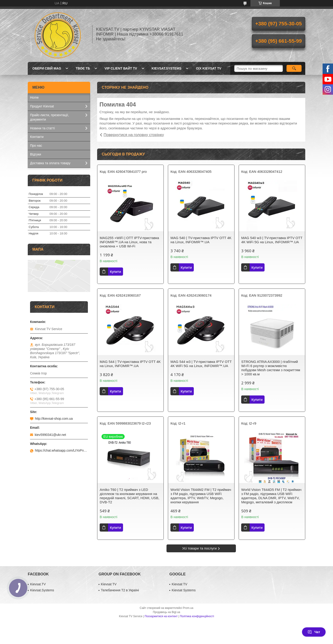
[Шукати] (294, 68)
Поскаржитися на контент (161, 616)
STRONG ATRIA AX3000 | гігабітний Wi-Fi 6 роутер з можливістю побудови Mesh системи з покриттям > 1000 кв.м (271, 368)
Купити (115, 272)
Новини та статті (42, 128)
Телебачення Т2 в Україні (120, 590)
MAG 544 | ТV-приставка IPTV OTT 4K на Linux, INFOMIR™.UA (130, 364)
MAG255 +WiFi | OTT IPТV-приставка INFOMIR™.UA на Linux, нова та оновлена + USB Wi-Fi (129, 242)
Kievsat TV (109, 584)
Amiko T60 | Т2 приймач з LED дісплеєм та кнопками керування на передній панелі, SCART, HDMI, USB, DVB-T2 (129, 496)
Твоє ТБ (83, 68)
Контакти (37, 137)
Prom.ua (188, 608)
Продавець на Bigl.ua (166, 612)
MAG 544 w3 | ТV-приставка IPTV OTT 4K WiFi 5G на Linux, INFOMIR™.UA (201, 364)
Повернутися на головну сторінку (134, 135)
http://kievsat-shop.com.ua (54, 419)
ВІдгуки (35, 154)
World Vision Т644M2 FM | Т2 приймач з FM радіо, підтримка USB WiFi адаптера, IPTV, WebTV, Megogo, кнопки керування (201, 496)
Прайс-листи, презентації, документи (49, 117)
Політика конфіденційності (197, 616)
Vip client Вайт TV (121, 68)
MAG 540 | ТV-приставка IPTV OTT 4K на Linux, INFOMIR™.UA (201, 240)
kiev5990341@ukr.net (50, 435)
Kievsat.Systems (167, 68)
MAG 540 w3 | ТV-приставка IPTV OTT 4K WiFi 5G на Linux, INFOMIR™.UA (272, 240)
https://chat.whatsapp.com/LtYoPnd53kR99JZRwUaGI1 (61, 450)
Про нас (36, 146)
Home (34, 97)
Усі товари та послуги (199, 548)
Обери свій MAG (47, 68)
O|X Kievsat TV (208, 68)
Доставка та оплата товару (50, 163)
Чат (314, 632)
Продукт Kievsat (42, 106)
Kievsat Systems (183, 590)
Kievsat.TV (38, 584)
